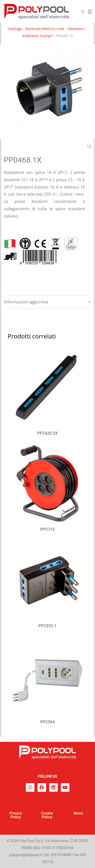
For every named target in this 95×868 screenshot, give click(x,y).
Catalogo (15, 29)
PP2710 (48, 529)
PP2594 (48, 722)
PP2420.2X (48, 433)
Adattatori (76, 29)
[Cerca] (84, 12)
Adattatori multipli (37, 36)
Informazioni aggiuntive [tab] (26, 302)
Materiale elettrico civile (45, 29)
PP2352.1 (48, 626)
